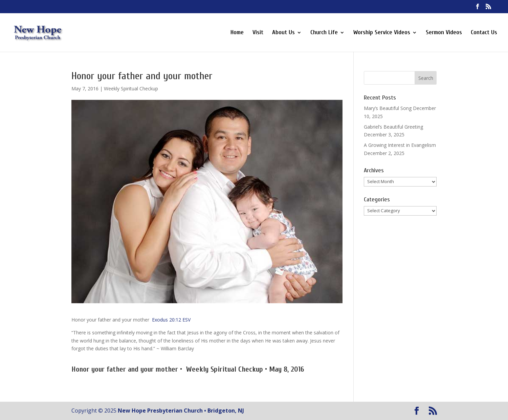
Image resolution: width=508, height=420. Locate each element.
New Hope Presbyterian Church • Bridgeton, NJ (181, 411)
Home (237, 33)
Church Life (324, 33)
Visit (258, 33)
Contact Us (484, 33)
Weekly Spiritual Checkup (131, 89)
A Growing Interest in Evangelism (400, 145)
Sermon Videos (444, 33)
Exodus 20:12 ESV (171, 320)
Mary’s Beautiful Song (388, 108)
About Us (283, 33)
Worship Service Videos (382, 33)
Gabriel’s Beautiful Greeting (393, 127)
